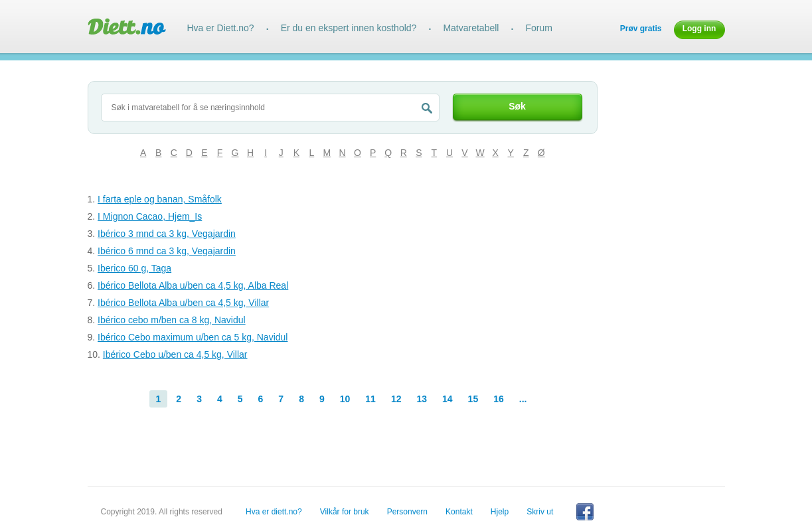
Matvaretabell (471, 28)
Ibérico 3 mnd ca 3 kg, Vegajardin (167, 234)
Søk (517, 106)
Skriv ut (540, 512)
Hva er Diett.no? (221, 28)
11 (370, 399)
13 (422, 399)
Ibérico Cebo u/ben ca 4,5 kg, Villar (175, 354)
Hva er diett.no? (274, 512)
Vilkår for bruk (345, 512)
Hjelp (500, 512)
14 (447, 399)
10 (345, 399)
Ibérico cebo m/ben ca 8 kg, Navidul (172, 320)
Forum (538, 28)
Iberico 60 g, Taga (134, 268)
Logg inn (699, 29)
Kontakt (459, 512)
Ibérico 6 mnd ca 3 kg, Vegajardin (167, 251)
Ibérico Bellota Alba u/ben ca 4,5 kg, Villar (183, 303)
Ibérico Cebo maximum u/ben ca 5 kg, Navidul (193, 337)
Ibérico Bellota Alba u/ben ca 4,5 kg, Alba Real (193, 285)
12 (396, 399)
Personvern (407, 512)
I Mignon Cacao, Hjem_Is (150, 216)
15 (473, 399)
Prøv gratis (641, 29)
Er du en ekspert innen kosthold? (349, 28)
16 (499, 399)
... (523, 399)
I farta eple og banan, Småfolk (160, 199)
